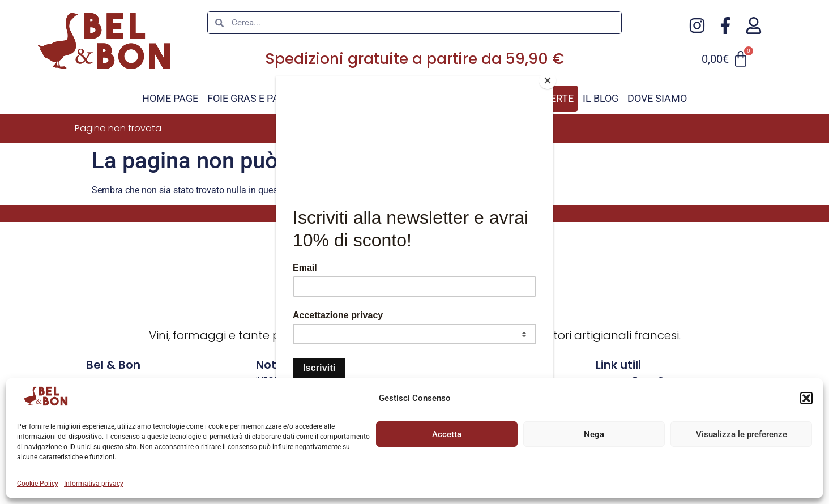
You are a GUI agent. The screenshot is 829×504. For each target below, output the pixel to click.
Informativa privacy (94, 484)
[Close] (550, 79)
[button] (806, 398)
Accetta (447, 434)
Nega (594, 434)
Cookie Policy (38, 484)
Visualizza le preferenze (742, 434)
